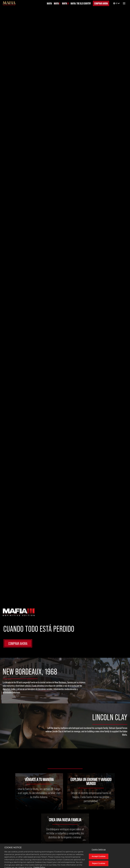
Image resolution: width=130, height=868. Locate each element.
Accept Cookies (99, 858)
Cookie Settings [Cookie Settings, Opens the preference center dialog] (99, 851)
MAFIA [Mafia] (49, 3)
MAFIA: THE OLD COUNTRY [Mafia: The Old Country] (81, 3)
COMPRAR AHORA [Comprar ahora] (101, 3)
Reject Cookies (99, 865)
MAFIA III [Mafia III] (65, 3)
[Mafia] (9, 3)
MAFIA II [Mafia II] (57, 3)
